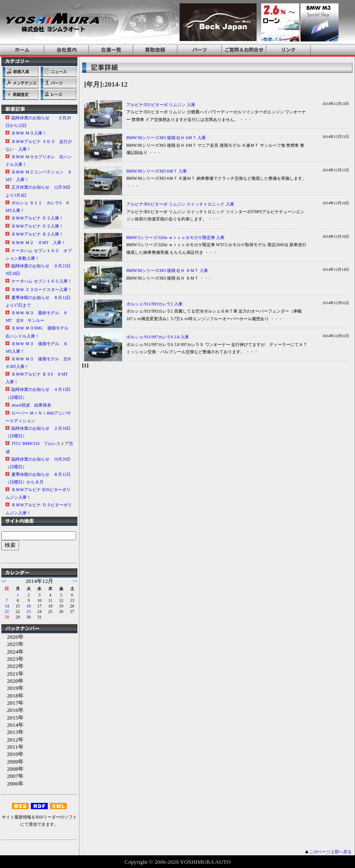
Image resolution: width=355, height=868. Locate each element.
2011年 (12, 747)
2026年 (12, 637)
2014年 (12, 725)
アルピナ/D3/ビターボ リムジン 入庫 (161, 105)
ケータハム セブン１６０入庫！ (42, 281)
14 (7, 606)
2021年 (12, 674)
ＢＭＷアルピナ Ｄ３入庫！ (37, 218)
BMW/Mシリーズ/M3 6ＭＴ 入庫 (157, 171)
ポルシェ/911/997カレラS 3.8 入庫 (158, 337)
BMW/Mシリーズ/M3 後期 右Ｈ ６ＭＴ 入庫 (167, 271)
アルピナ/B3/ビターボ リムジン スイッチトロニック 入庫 (180, 204)
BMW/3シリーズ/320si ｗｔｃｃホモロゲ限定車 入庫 (175, 238)
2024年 (12, 652)
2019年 (12, 688)
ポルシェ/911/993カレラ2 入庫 (154, 304)
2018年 (12, 696)
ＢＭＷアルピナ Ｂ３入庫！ (37, 234)
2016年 (12, 710)
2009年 (12, 762)
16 (29, 606)
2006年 (12, 784)
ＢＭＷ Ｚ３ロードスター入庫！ (42, 290)
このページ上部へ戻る (330, 852)
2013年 (12, 732)
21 (7, 611)
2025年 (12, 644)
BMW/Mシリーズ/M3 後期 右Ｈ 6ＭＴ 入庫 (166, 138)
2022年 (12, 666)
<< (4, 581)
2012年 (12, 740)
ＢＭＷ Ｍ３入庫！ (29, 133)
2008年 (12, 769)
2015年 (12, 718)
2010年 (12, 754)
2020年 (12, 681)
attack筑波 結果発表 (31, 405)
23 (29, 611)
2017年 (12, 703)
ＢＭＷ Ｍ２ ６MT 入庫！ (38, 243)
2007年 (12, 776)
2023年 (12, 659)
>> (75, 581)
